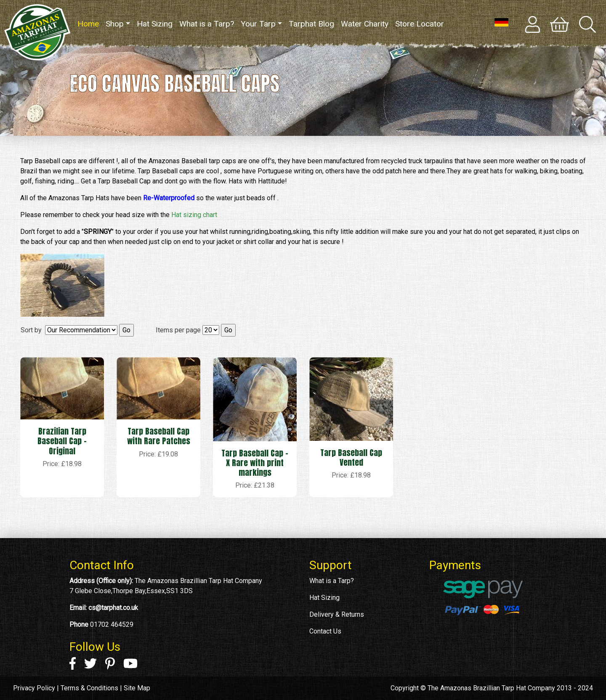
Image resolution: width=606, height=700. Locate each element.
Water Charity (365, 24)
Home (90, 23)
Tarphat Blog (311, 24)
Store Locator (420, 24)
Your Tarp (258, 24)
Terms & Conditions (89, 688)
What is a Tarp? (207, 24)
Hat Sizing (155, 24)
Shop (115, 24)
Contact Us (325, 631)
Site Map (137, 688)
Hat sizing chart (194, 215)
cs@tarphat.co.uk (113, 608)
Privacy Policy (34, 688)
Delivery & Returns (337, 614)
